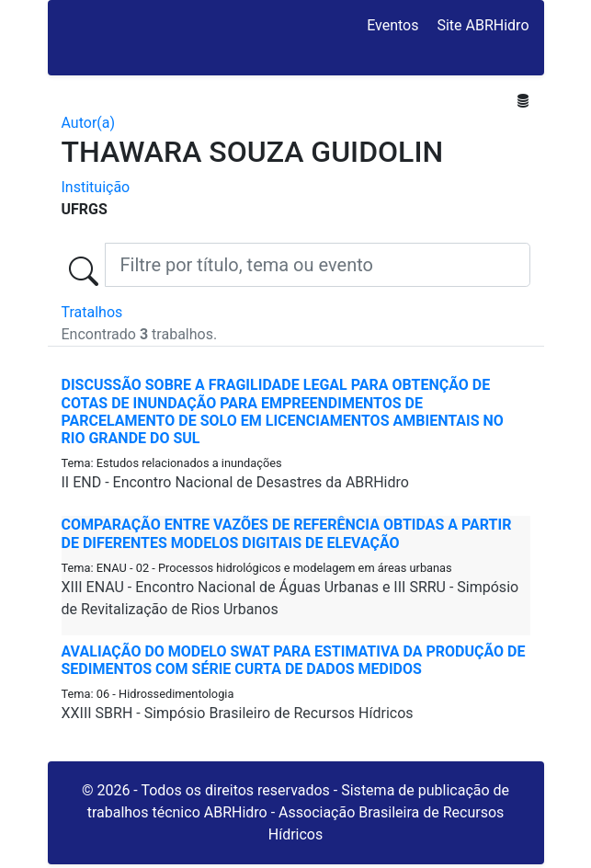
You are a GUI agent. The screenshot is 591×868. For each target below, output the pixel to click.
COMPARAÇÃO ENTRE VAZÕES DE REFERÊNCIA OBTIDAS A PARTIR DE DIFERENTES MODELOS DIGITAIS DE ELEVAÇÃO (287, 533)
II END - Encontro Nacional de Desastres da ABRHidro (235, 482)
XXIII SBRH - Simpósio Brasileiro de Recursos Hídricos (238, 713)
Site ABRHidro (483, 25)
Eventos (392, 25)
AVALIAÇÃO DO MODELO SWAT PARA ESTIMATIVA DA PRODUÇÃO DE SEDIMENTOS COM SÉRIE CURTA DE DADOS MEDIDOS (294, 660)
